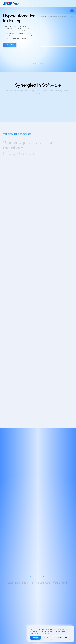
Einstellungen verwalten (61, 638)
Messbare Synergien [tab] (38, 63)
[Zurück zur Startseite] (13, 3)
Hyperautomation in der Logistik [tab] (33, 63)
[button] (72, 3)
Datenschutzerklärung (42, 633)
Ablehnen (47, 638)
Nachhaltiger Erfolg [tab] (40, 63)
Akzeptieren (35, 638)
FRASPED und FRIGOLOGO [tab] (43, 63)
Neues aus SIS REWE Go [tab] (36, 63)
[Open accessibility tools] (72, 11)
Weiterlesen (10, 45)
